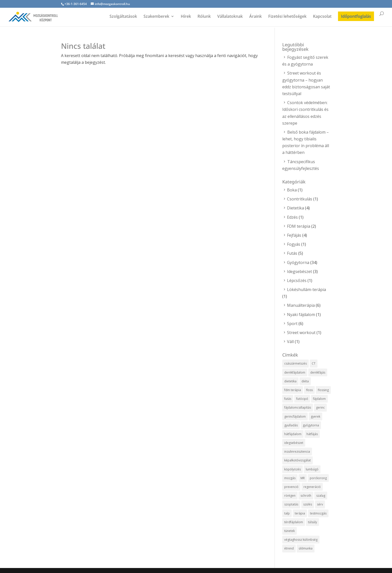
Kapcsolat (322, 17)
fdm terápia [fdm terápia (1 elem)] (293, 390)
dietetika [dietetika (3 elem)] (290, 381)
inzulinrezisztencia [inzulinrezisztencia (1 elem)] (297, 452)
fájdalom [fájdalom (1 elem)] (319, 399)
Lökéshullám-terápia (306, 290)
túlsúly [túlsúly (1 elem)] (312, 522)
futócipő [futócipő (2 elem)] (302, 399)
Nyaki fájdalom (301, 315)
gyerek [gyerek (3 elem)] (315, 416)
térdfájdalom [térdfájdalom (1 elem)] (294, 522)
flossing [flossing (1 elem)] (323, 390)
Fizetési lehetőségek (287, 17)
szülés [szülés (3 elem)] (308, 504)
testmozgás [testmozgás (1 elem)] (318, 513)
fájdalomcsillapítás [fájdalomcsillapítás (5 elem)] (298, 407)
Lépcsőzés (297, 280)
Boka (292, 190)
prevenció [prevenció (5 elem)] (291, 487)
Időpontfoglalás (356, 16)
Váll (290, 342)
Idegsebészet (299, 271)
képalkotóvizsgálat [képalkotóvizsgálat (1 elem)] (297, 460)
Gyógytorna (298, 262)
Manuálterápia (301, 305)
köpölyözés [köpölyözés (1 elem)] (292, 469)
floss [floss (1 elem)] (309, 390)
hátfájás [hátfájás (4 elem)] (312, 434)
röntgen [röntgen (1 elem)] (290, 496)
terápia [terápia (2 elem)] (300, 513)
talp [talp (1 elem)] (287, 513)
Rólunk (204, 17)
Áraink (255, 17)
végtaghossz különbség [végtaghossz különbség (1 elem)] (301, 540)
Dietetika (295, 208)
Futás (292, 253)
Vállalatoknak (230, 17)
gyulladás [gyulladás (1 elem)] (291, 425)
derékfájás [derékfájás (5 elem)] (318, 372)
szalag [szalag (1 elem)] (321, 496)
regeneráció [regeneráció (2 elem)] (312, 487)
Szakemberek (156, 17)
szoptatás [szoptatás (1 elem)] (291, 504)
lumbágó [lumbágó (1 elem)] (312, 469)
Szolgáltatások (123, 17)
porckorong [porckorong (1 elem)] (318, 478)
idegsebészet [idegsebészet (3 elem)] (294, 443)
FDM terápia (299, 226)
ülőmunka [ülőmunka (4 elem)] (306, 548)
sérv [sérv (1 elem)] (320, 504)
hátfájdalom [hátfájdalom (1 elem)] (293, 434)
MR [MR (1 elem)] (303, 478)
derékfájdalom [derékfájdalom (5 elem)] (295, 372)
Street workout (301, 333)
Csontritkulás (300, 199)
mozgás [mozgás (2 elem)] (290, 478)
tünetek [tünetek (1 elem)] (289, 531)
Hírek (186, 17)
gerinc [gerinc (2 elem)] (320, 407)
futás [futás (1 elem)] (288, 399)
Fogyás (294, 244)
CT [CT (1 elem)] (314, 363)
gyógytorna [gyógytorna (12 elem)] (311, 425)
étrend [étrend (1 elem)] (289, 548)
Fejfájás (294, 235)
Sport (292, 324)
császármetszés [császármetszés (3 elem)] (295, 363)
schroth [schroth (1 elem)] (306, 496)
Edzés (292, 217)
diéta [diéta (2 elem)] (305, 381)
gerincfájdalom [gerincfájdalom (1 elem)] (295, 416)
